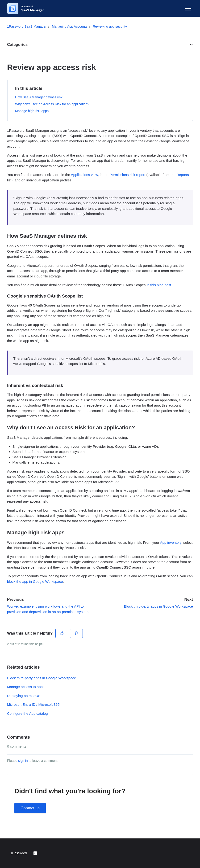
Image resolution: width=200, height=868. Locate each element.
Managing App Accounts (70, 26)
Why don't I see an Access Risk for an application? (52, 104)
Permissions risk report (127, 175)
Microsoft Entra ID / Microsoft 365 (33, 704)
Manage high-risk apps (32, 111)
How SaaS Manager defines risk (39, 97)
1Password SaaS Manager (27, 26)
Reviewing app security (110, 26)
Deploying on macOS (24, 696)
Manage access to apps (26, 687)
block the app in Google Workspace (35, 581)
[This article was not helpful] (77, 633)
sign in (23, 761)
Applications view (84, 175)
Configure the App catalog (27, 713)
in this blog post (159, 285)
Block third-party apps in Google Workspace (158, 606)
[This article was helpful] (62, 633)
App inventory (171, 542)
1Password (19, 853)
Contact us (30, 808)
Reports (183, 175)
